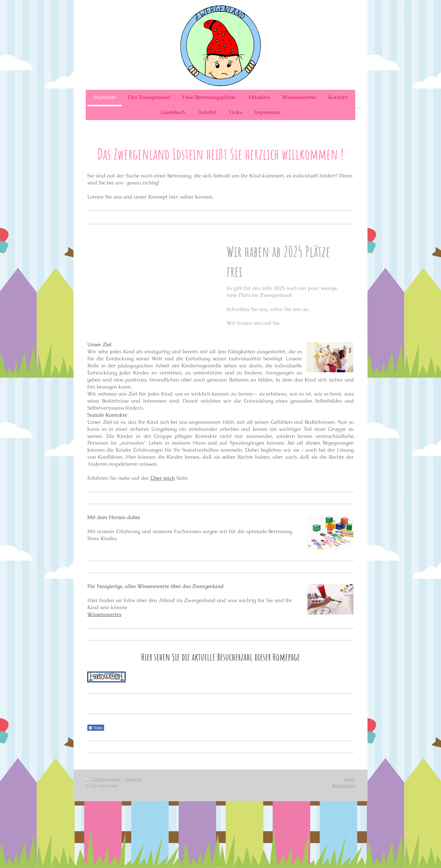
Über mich (163, 478)
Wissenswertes (104, 614)
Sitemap (134, 779)
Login (349, 779)
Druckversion (104, 779)
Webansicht (343, 785)
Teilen (96, 728)
